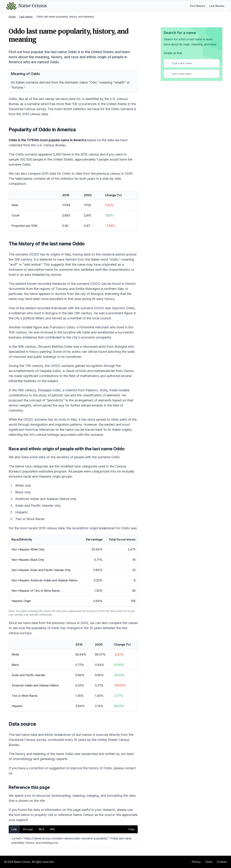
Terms (209, 862)
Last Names (217, 6)
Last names (26, 17)
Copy (132, 829)
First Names (198, 6)
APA (52, 829)
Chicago (28, 829)
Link (14, 829)
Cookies (222, 862)
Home (12, 17)
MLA (42, 829)
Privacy (196, 862)
